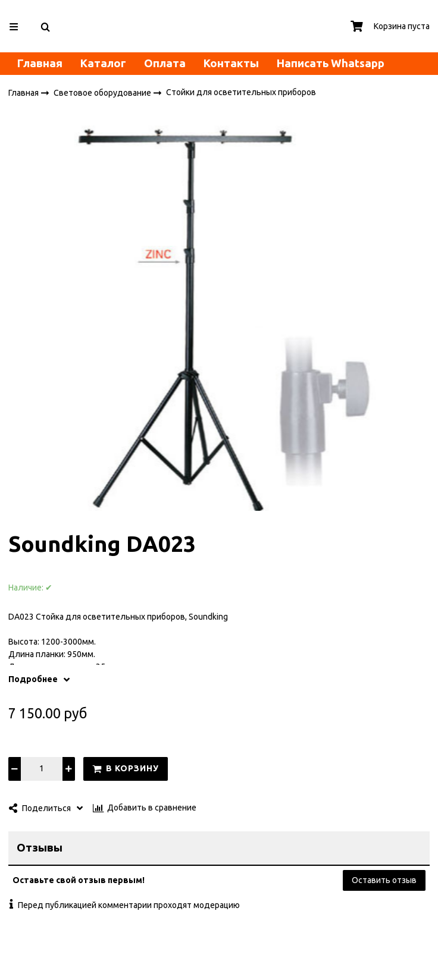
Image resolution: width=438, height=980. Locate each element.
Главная (40, 63)
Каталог (103, 63)
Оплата (165, 63)
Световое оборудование (103, 93)
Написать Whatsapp (331, 63)
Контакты (231, 63)
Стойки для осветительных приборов (241, 93)
